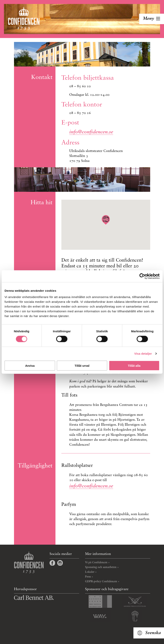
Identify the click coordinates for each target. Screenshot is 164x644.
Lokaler (90, 572)
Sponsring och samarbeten (101, 567)
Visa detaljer (143, 354)
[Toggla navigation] (152, 19)
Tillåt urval (82, 365)
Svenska (153, 633)
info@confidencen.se (91, 132)
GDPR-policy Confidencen (101, 581)
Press (88, 577)
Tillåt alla (134, 365)
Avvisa (30, 365)
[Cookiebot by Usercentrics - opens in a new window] (142, 276)
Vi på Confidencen (96, 562)
